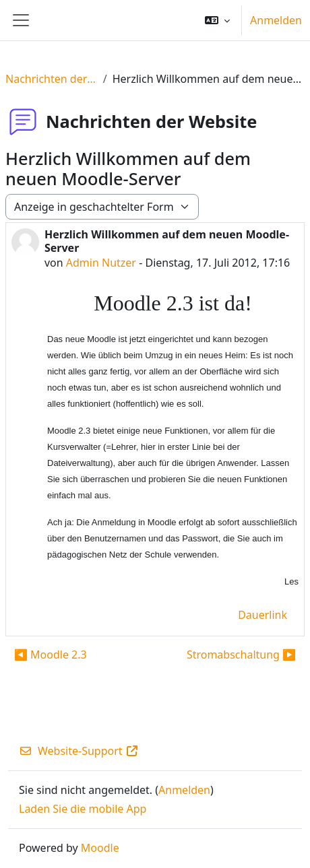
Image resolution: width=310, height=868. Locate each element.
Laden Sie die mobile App (83, 809)
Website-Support (79, 751)
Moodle (100, 848)
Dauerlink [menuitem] (262, 615)
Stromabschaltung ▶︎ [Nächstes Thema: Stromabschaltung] (241, 655)
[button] (217, 20)
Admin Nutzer (101, 263)
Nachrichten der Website (52, 79)
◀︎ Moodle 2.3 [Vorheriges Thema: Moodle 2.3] (51, 655)
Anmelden (276, 20)
